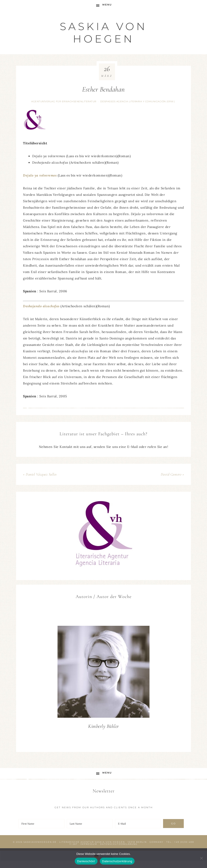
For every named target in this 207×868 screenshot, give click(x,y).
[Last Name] (90, 824)
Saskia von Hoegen (103, 33)
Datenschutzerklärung (119, 844)
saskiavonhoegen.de (40, 842)
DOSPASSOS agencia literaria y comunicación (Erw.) (138, 101)
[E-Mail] (138, 824)
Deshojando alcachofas (41, 306)
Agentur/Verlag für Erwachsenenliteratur (64, 101)
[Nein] (201, 858)
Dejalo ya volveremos (40, 175)
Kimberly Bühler (103, 726)
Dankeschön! (86, 861)
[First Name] (41, 824)
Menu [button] (107, 5)
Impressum (89, 844)
